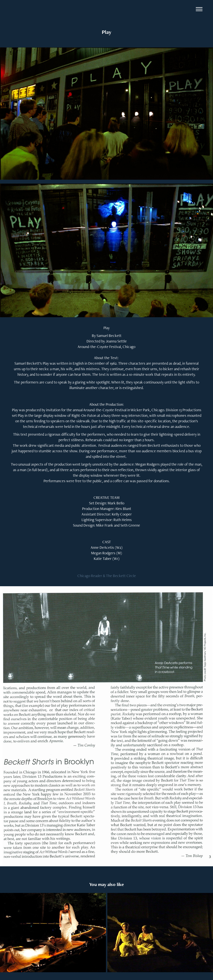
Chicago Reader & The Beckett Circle (107, 576)
